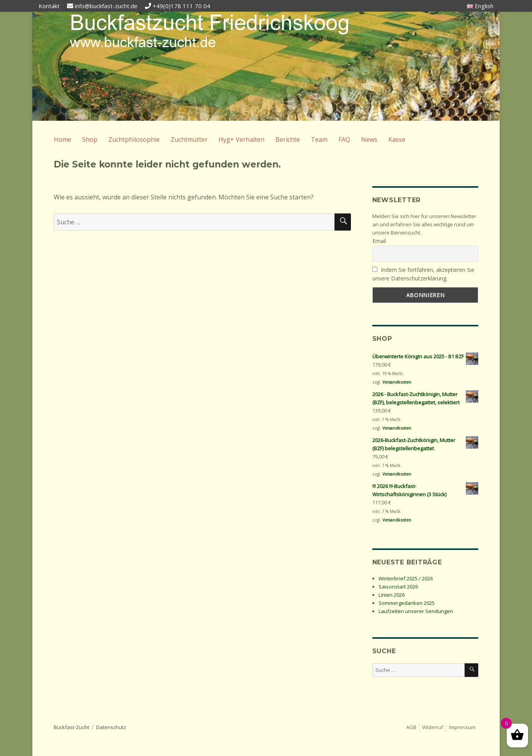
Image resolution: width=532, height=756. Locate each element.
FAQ (344, 139)
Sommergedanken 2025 (407, 603)
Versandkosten (397, 382)
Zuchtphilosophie (134, 139)
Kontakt (49, 6)
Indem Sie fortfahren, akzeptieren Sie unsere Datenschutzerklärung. (424, 274)
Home (63, 139)
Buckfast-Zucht (71, 727)
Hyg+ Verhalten (241, 139)
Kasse (397, 139)
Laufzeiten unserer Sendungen (416, 611)
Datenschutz (111, 727)
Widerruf (433, 727)
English (480, 6)
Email (379, 241)
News (369, 139)
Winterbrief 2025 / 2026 (406, 578)
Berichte (288, 139)
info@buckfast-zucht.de (106, 6)
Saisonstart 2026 (398, 587)
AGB (411, 727)
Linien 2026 (392, 595)
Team (319, 139)
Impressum (462, 727)
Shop (90, 139)
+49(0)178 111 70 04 (181, 6)
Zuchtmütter (189, 139)
